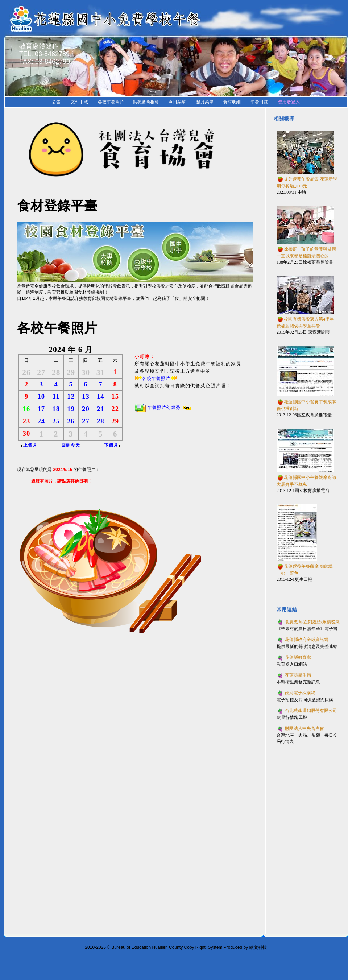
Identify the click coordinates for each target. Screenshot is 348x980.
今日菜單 (177, 102)
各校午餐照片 (111, 102)
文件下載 (79, 102)
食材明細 (232, 102)
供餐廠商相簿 (146, 102)
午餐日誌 (259, 102)
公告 (56, 102)
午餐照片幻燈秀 (163, 408)
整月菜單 (205, 102)
